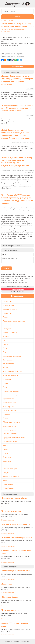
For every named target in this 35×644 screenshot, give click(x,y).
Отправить (7, 268)
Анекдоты (17, 642)
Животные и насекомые (12, 356)
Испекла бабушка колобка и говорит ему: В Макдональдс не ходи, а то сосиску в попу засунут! (17, 108)
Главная (4, 20)
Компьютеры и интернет (12, 371)
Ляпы (5, 387)
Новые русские (9, 414)
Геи (4, 340)
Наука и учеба (8, 407)
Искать (17, 17)
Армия (5, 317)
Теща (5, 480)
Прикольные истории (11, 441)
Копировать (19, 56)
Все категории (8, 305)
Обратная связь (25, 642)
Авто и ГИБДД (9, 313)
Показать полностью (8, 507)
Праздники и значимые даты (14, 438)
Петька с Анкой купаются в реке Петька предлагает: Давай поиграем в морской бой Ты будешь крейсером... (17, 80)
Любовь (6, 383)
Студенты (7, 473)
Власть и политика (10, 333)
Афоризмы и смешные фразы (14, 321)
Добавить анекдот (17, 296)
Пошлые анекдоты (10, 434)
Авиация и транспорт (11, 309)
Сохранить (18, 54)
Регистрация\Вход (17, 289)
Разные (6, 449)
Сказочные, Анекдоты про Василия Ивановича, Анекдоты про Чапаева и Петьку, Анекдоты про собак (18, 210)
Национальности (9, 410)
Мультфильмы (8, 399)
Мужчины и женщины (11, 395)
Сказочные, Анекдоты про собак (23, 143)
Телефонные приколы (11, 477)
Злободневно (8, 360)
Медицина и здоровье (11, 391)
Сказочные (11, 20)
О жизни (6, 418)
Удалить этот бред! (17, 66)
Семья (5, 453)
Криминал (7, 379)
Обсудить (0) (7, 56)
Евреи (5, 352)
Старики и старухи (10, 469)
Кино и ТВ (7, 368)
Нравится (7, 54)
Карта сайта (9, 642)
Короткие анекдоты (10, 375)
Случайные (7, 301)
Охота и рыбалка (9, 426)
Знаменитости (8, 364)
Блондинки (7, 329)
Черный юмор (8, 488)
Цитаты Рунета (9, 484)
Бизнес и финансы (10, 325)
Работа (5, 445)
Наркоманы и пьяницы (12, 403)
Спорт (5, 465)
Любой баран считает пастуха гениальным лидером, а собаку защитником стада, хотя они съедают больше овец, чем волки (16, 134)
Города (6, 344)
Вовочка (6, 337)
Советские (7, 461)
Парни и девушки (10, 430)
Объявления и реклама (11, 422)
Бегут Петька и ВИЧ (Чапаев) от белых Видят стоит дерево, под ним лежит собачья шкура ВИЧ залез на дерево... (17, 199)
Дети (5, 348)
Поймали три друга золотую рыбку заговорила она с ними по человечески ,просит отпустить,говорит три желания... (17, 161)
